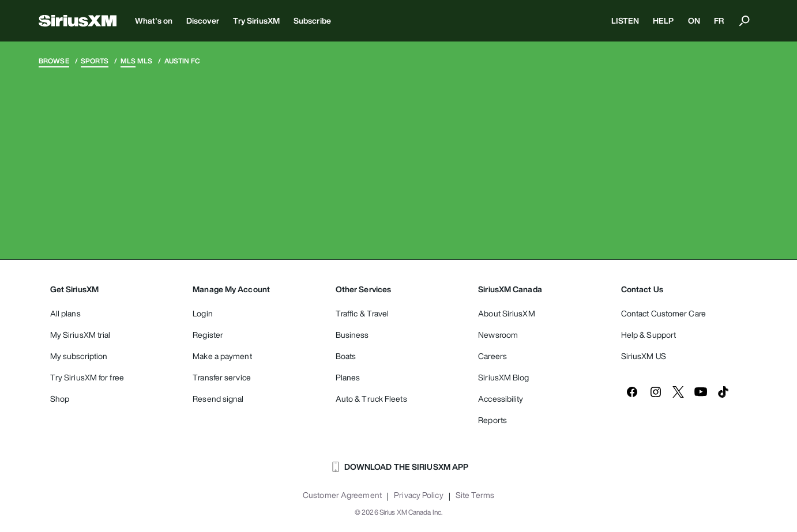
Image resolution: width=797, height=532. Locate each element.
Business (352, 335)
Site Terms (475, 495)
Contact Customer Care (663, 313)
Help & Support (648, 335)
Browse (54, 61)
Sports (95, 61)
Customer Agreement (342, 495)
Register (208, 335)
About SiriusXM (506, 313)
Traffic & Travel (362, 313)
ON (694, 20)
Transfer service (222, 377)
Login (203, 313)
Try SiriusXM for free (87, 377)
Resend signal (218, 399)
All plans (65, 313)
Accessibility (501, 399)
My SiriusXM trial (80, 335)
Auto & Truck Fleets (371, 399)
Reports (493, 420)
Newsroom (498, 335)
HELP (663, 20)
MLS (128, 61)
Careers (493, 356)
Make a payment (222, 356)
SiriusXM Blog (503, 377)
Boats (346, 356)
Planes (348, 377)
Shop (60, 399)
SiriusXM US (644, 356)
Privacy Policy (418, 495)
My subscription (79, 356)
